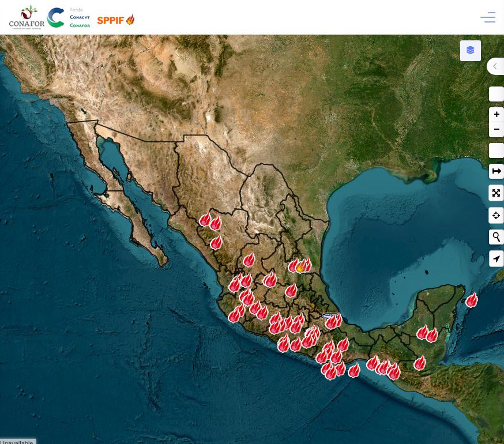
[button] (497, 94)
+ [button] (497, 115)
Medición (497, 150)
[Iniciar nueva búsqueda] (497, 237)
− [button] (497, 130)
